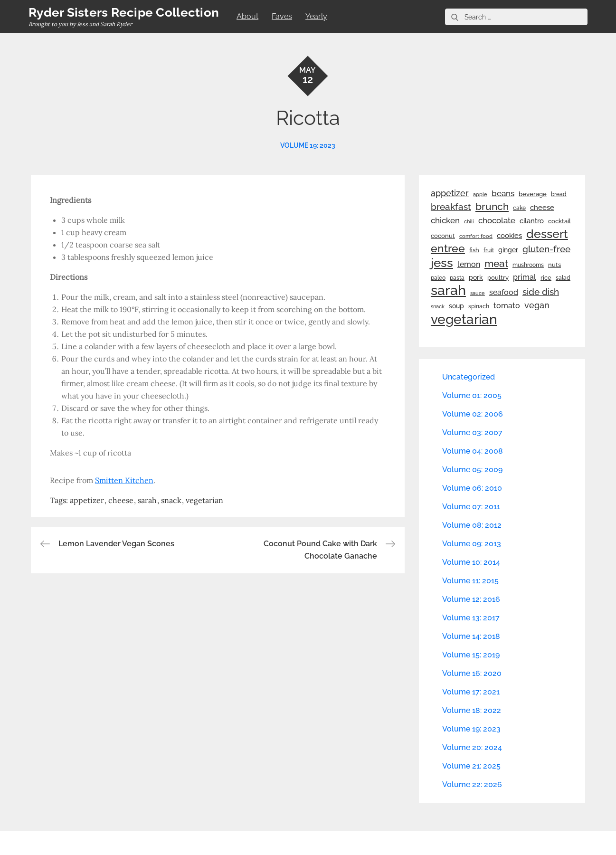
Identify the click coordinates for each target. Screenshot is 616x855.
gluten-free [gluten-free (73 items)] (546, 249)
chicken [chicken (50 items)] (445, 220)
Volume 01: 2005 (472, 395)
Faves (282, 16)
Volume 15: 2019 (471, 655)
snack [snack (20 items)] (438, 307)
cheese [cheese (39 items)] (542, 208)
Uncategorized (469, 377)
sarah (147, 500)
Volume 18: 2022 (472, 710)
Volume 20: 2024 (472, 747)
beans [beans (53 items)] (503, 193)
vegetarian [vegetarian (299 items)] (464, 319)
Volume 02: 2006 (473, 414)
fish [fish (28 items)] (474, 250)
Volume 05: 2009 (472, 470)
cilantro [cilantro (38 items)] (532, 221)
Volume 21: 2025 (471, 766)
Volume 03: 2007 (472, 432)
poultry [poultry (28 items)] (498, 278)
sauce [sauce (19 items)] (478, 293)
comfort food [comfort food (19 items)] (476, 236)
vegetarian (204, 500)
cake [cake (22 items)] (519, 208)
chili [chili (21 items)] (469, 221)
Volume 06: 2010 (472, 488)
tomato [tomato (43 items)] (507, 306)
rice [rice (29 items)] (546, 277)
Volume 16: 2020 (472, 673)
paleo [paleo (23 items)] (438, 278)
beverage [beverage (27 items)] (533, 194)
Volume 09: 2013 (472, 544)
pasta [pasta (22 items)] (457, 278)
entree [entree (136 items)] (448, 248)
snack (171, 500)
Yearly (316, 16)
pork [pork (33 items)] (476, 277)
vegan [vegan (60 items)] (537, 305)
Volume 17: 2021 (471, 692)
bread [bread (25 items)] (559, 194)
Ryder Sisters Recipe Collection (124, 12)
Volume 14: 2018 (471, 636)
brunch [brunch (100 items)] (492, 206)
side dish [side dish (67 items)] (541, 292)
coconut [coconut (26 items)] (443, 236)
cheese (121, 500)
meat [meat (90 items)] (496, 264)
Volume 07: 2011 (471, 507)
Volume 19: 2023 (308, 145)
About (247, 16)
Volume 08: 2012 (472, 525)
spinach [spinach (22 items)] (479, 306)
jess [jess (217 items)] (442, 263)
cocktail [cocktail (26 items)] (559, 221)
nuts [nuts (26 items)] (554, 265)
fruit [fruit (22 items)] (489, 250)
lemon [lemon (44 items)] (469, 264)
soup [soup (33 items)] (456, 306)
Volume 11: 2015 (470, 581)
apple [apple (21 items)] (480, 194)
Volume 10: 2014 (471, 562)
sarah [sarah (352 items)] (448, 290)
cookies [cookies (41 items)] (509, 235)
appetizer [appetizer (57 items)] (450, 193)
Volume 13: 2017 (471, 618)
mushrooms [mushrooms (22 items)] (528, 265)
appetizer (87, 500)
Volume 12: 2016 (471, 599)
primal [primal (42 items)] (525, 277)
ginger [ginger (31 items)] (508, 250)
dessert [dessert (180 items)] (547, 234)
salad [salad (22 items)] (563, 278)
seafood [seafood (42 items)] (504, 292)
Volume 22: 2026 (472, 784)
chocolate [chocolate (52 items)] (497, 220)
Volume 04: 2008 (473, 451)
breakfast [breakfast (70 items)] (451, 207)
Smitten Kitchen (124, 480)
